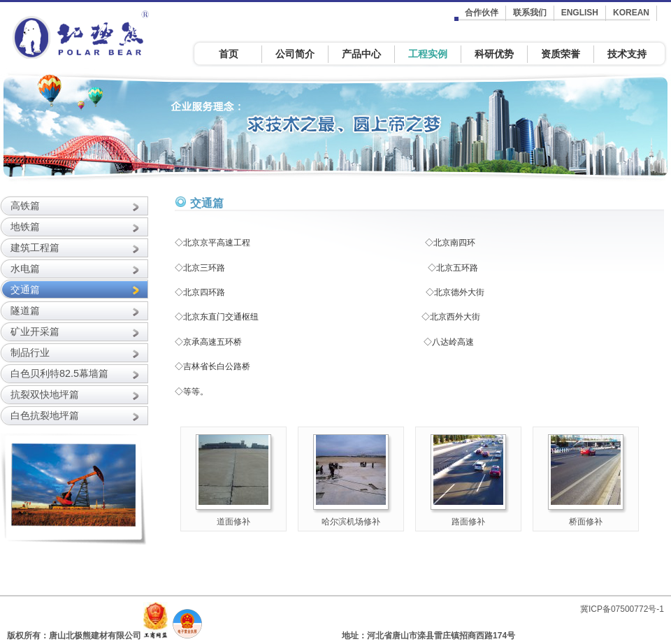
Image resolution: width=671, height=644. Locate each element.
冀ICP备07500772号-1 (622, 609)
